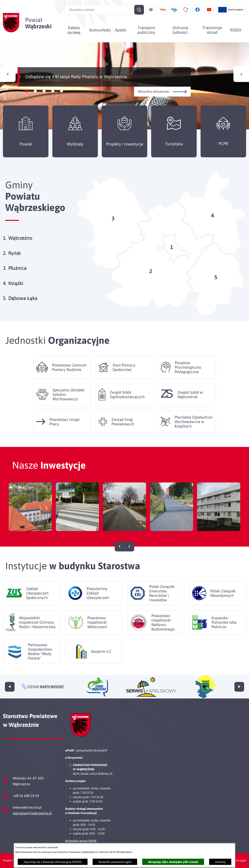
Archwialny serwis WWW (81, 841)
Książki (16, 283)
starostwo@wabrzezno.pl (32, 813)
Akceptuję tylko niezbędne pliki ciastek (173, 862)
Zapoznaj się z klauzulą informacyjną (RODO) (53, 862)
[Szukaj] (139, 10)
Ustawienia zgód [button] (236, 860)
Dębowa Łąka (23, 298)
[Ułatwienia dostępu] (151, 10)
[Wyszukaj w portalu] (104, 10)
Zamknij (220, 862)
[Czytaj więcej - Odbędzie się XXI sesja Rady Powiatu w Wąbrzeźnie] (124, 86)
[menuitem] (74, 30)
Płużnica (18, 268)
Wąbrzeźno (20, 238)
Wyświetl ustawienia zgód (115, 862)
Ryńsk (15, 253)
